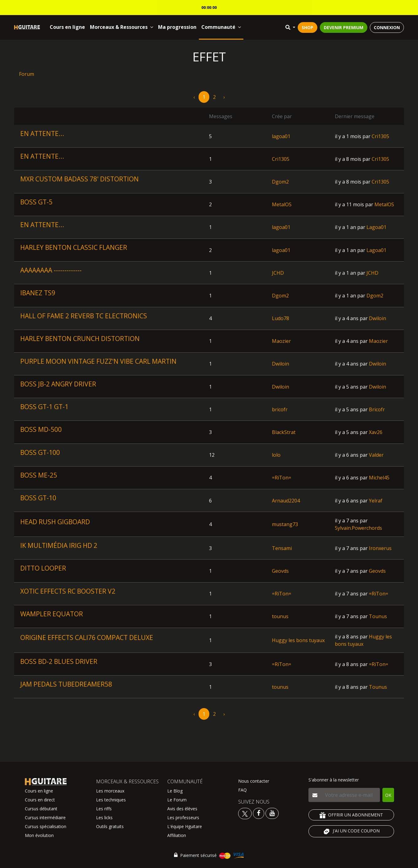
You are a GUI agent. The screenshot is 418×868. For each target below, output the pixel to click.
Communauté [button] (221, 27)
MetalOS (282, 204)
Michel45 (379, 478)
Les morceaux (110, 791)
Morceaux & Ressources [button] (122, 27)
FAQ (242, 790)
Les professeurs (183, 818)
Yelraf (376, 501)
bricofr (280, 409)
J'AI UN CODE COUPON (351, 831)
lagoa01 (281, 136)
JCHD (278, 273)
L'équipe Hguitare (185, 826)
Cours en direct (40, 800)
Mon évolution (39, 835)
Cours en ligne (67, 27)
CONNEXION (387, 27)
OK (388, 795)
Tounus (378, 616)
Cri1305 (380, 136)
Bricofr (377, 409)
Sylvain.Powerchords (358, 528)
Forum (27, 74)
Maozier (281, 341)
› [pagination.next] (224, 97)
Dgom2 (280, 182)
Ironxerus (380, 548)
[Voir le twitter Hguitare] (246, 813)
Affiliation (177, 835)
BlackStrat (284, 432)
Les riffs (104, 809)
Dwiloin (377, 318)
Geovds (280, 571)
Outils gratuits (110, 826)
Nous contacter (254, 781)
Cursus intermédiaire (45, 818)
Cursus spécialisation (46, 826)
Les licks (104, 818)
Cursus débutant (41, 809)
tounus (280, 616)
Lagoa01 (376, 227)
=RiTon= (282, 478)
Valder (376, 455)
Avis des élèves (182, 809)
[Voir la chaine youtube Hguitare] (272, 813)
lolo (276, 455)
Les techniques (111, 800)
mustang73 (285, 524)
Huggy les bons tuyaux (298, 640)
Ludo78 (281, 318)
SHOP (308, 27)
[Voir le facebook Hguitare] (259, 813)
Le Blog (175, 791)
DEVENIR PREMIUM (344, 27)
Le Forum (177, 800)
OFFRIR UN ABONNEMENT (351, 815)
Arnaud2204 (286, 501)
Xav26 (376, 432)
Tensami (282, 548)
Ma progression (177, 27)
